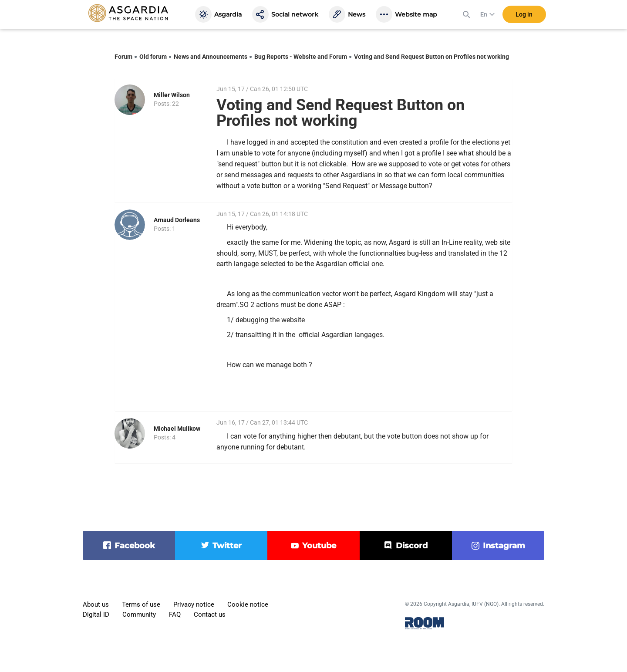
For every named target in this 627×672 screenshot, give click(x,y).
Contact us (210, 615)
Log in (524, 17)
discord (412, 546)
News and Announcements (211, 57)
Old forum (153, 57)
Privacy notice (194, 604)
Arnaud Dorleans (177, 220)
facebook (135, 546)
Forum (123, 57)
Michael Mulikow (177, 429)
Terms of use (141, 604)
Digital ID (96, 615)
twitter (227, 546)
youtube (319, 546)
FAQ (175, 615)
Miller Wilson (172, 95)
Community (139, 615)
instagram (504, 546)
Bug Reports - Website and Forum (301, 57)
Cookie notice (248, 604)
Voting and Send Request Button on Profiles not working (431, 57)
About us (96, 604)
